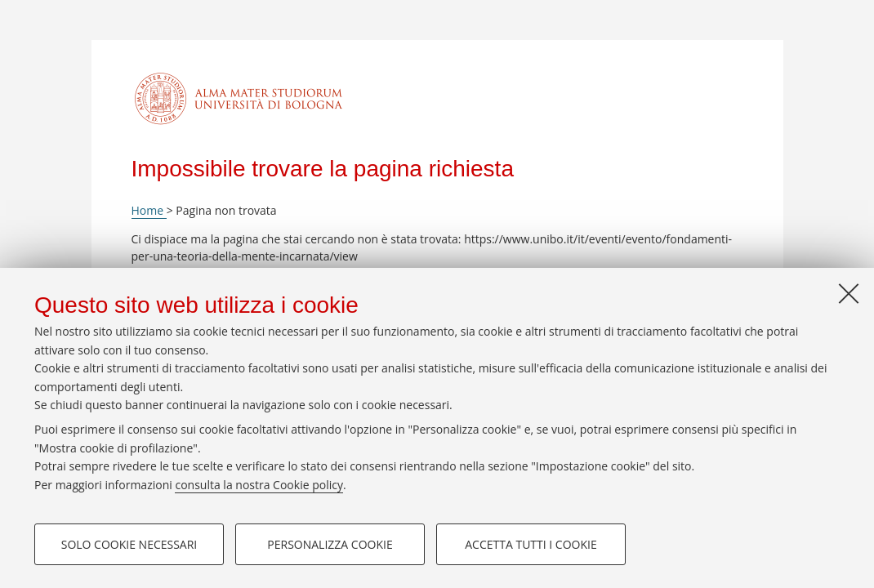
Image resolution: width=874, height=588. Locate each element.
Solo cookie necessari (129, 544)
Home (149, 210)
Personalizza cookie (330, 544)
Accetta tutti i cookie (531, 544)
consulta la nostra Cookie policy (259, 485)
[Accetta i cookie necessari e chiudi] (849, 293)
